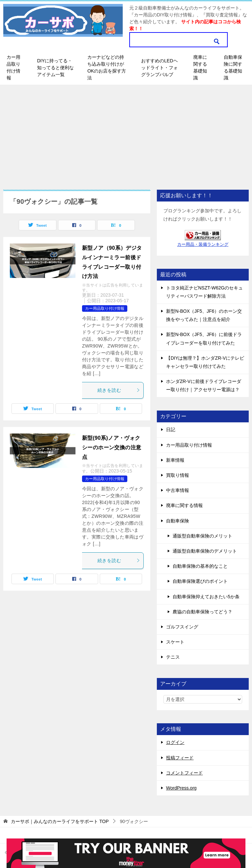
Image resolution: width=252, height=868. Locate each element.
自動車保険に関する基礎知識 (233, 67)
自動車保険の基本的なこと (200, 566)
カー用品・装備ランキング (203, 244)
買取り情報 (178, 475)
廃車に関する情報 (184, 505)
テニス (173, 657)
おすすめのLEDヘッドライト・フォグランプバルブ (159, 68)
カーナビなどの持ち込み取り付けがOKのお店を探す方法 (107, 67)
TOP (60, 821)
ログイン (175, 742)
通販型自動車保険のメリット (202, 536)
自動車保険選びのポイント (200, 581)
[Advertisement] (126, 134)
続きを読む (119, 390)
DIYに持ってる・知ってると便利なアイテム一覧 (55, 68)
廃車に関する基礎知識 (200, 67)
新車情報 (175, 460)
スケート (175, 642)
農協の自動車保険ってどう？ (202, 612)
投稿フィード (180, 758)
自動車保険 (178, 521)
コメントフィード (184, 773)
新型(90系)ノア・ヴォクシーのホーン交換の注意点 (112, 447)
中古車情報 (178, 490)
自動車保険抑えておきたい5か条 (206, 597)
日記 (171, 430)
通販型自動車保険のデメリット (205, 551)
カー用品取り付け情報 (13, 67)
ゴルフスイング (182, 627)
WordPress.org (181, 788)
